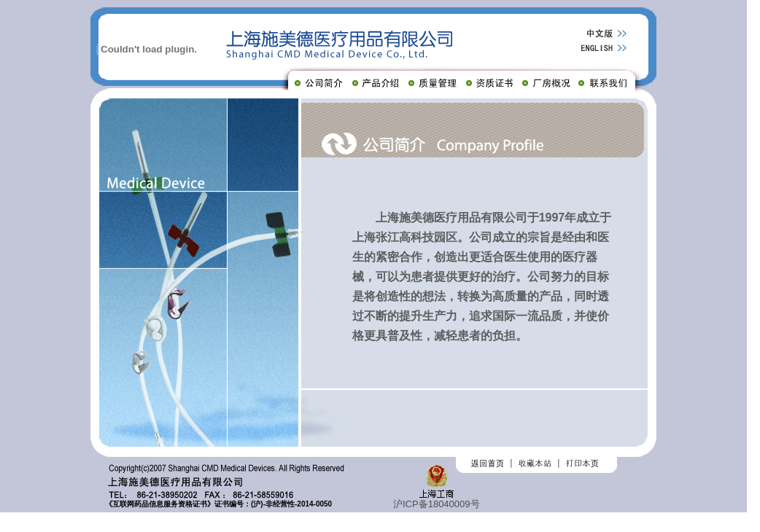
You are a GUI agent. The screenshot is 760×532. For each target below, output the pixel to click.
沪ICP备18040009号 (437, 504)
